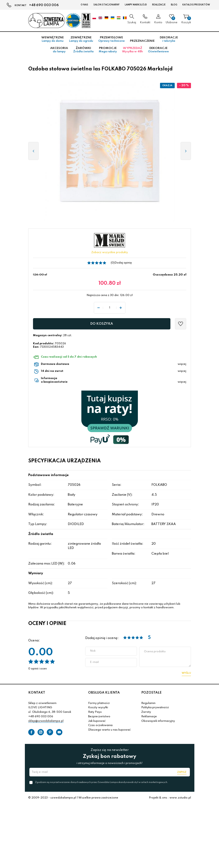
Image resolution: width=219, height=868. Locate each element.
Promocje (108, 50)
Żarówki (83, 50)
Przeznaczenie (142, 41)
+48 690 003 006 (44, 5)
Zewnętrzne (81, 39)
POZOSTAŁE (151, 693)
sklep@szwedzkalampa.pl (46, 721)
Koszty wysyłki (98, 708)
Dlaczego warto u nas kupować (109, 730)
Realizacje (159, 5)
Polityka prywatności (155, 708)
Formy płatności (99, 703)
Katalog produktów (196, 5)
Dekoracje (169, 39)
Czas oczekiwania (100, 725)
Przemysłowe (112, 39)
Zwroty (146, 712)
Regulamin (148, 703)
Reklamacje (149, 717)
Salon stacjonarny (106, 5)
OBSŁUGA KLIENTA (104, 693)
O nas (84, 5)
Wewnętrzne (53, 39)
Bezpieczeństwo (99, 717)
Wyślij (186, 673)
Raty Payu (95, 712)
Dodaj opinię (123, 263)
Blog (174, 5)
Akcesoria (59, 50)
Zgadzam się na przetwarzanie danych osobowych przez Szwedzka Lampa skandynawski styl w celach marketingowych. (101, 782)
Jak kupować (97, 721)
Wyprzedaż (132, 50)
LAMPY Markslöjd (136, 5)
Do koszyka (102, 324)
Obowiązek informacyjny (158, 721)
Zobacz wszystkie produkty (110, 252)
